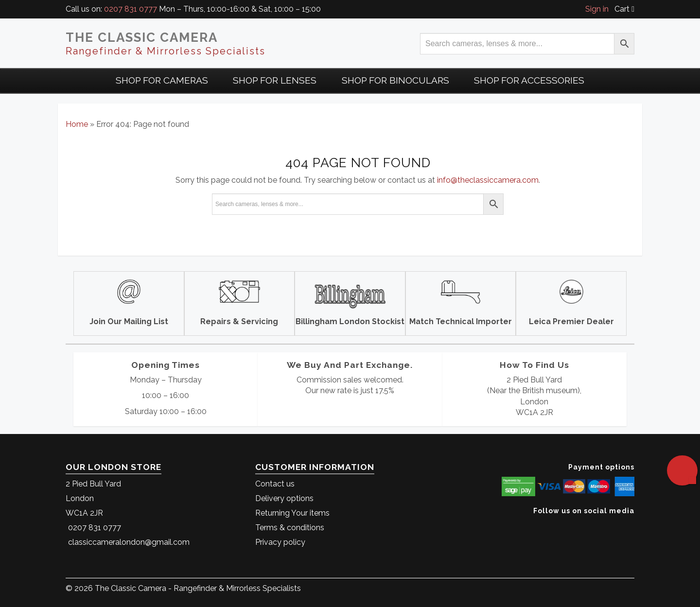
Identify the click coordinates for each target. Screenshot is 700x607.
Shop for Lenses (275, 80)
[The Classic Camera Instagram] (633, 526)
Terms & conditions (290, 528)
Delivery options (284, 498)
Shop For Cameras (162, 80)
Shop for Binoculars (395, 80)
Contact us (275, 484)
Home (77, 124)
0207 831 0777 (131, 9)
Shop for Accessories (529, 80)
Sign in (597, 9)
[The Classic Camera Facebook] (631, 526)
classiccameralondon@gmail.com (129, 542)
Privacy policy (280, 542)
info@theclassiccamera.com (488, 180)
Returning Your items (292, 513)
